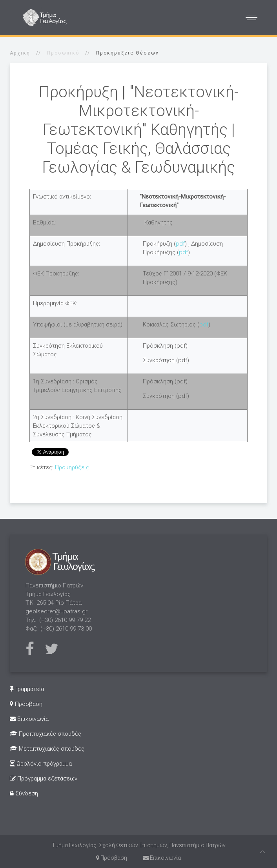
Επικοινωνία (29, 719)
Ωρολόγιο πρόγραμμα (41, 764)
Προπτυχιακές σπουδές (46, 734)
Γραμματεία (27, 689)
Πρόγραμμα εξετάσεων (44, 779)
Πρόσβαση (26, 704)
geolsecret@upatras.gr (56, 611)
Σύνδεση (24, 793)
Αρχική (20, 53)
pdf (180, 244)
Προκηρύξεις (72, 467)
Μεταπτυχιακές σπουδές (47, 749)
